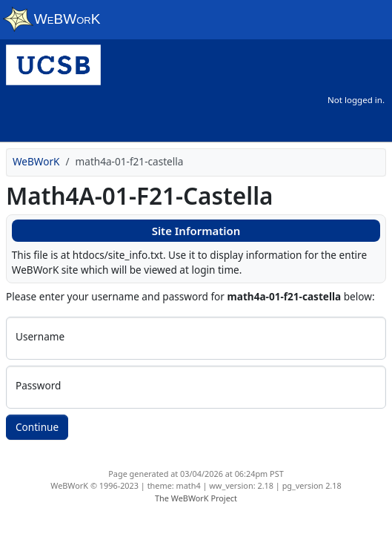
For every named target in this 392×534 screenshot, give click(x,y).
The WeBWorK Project (196, 498)
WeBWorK (36, 161)
